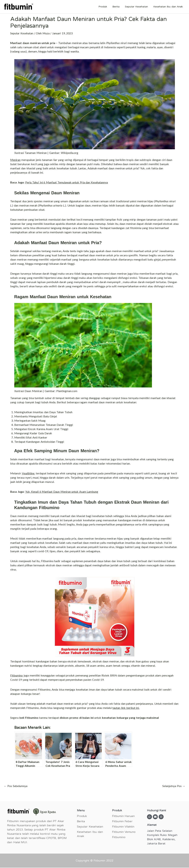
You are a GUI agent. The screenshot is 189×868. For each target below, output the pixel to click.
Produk (105, 7)
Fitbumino (16, 675)
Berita (117, 7)
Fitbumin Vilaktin (123, 827)
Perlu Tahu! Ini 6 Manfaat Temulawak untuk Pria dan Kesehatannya (67, 182)
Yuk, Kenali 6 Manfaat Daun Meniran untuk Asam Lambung (62, 492)
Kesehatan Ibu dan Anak (168, 7)
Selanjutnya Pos (174, 786)
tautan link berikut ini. (126, 708)
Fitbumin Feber (122, 822)
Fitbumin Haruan (123, 816)
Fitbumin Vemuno (124, 832)
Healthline (28, 473)
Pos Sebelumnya (16, 786)
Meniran (15, 160)
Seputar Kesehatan (137, 7)
